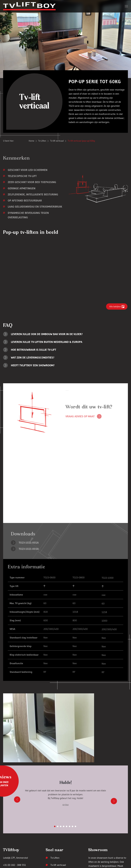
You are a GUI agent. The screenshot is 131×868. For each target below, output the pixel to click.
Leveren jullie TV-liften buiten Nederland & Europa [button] (47, 342)
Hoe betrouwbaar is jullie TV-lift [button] (34, 350)
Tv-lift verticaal (58, 865)
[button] (126, 6)
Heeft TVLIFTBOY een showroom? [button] (33, 365)
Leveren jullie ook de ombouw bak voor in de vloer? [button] (47, 334)
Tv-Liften (55, 858)
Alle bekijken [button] (115, 306)
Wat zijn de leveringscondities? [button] (33, 358)
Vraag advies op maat (80, 416)
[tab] (55, 826)
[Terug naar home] (29, 6)
